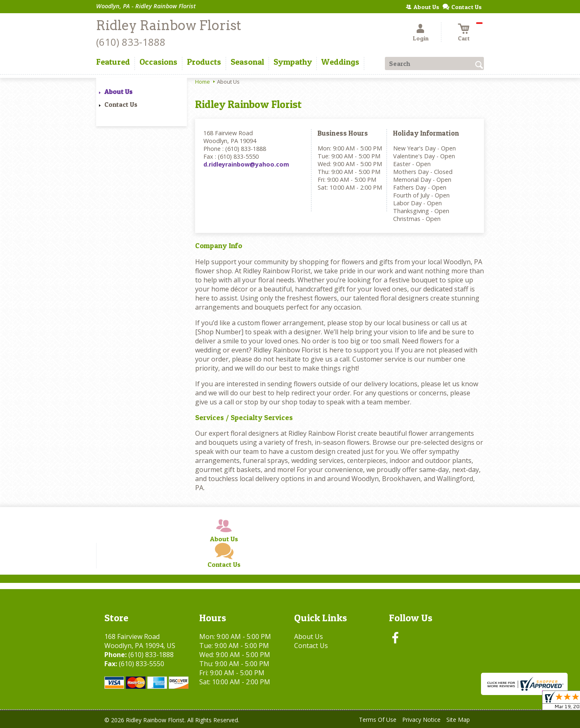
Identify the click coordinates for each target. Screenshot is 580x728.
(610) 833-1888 (131, 42)
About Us (118, 92)
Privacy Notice (421, 720)
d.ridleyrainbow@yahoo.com (246, 164)
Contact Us (121, 104)
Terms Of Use (378, 720)
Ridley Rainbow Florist (169, 25)
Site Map (458, 720)
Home (203, 82)
